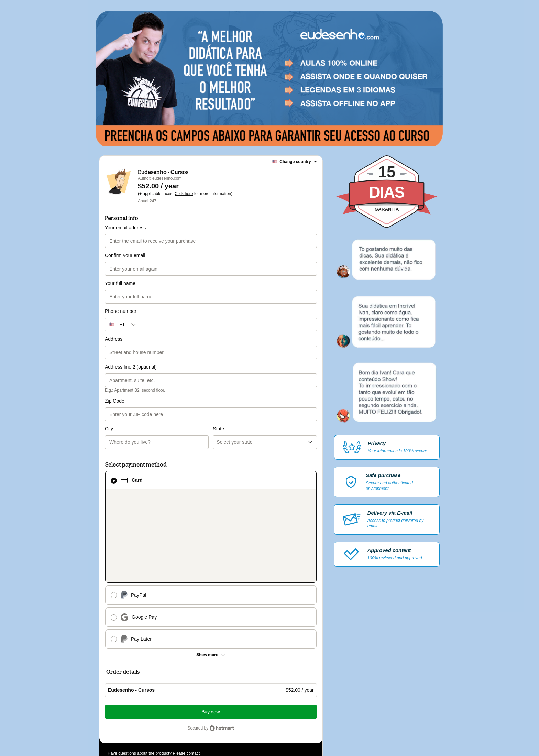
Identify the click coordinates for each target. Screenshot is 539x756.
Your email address (125, 228)
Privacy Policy (130, 699)
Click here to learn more (189, 680)
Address (114, 339)
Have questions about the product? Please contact (154, 645)
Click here (184, 194)
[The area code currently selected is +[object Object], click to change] (123, 325)
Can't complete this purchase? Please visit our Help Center (161, 655)
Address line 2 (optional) (131, 367)
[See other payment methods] (211, 546)
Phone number (121, 311)
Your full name (120, 283)
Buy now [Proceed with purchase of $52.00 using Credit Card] (211, 603)
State (218, 401)
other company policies (173, 699)
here (173, 711)
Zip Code (115, 401)
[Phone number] (229, 325)
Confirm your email (125, 255)
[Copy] (159, 669)
